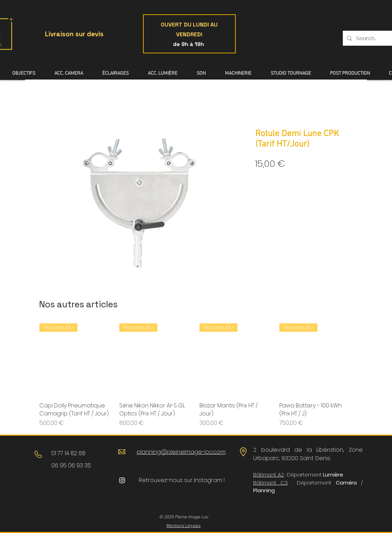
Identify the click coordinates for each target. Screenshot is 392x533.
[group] (196, 375)
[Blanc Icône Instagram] (122, 480)
